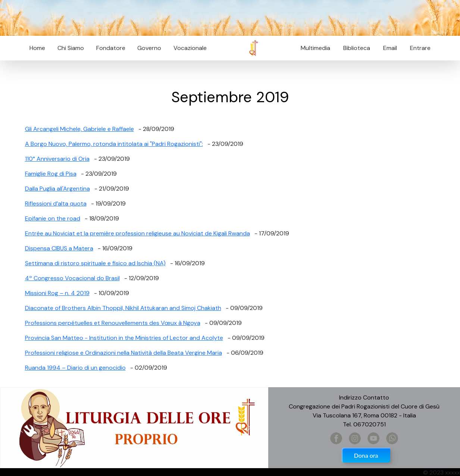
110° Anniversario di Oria (57, 159)
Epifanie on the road (53, 218)
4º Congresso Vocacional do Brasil (72, 278)
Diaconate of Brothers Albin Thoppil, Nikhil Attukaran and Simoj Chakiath (123, 308)
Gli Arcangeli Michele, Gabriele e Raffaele (79, 129)
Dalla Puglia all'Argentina (57, 189)
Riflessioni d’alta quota (56, 203)
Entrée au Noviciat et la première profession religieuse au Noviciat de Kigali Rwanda (137, 233)
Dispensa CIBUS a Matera (59, 248)
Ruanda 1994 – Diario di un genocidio (75, 368)
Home (37, 48)
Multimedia (315, 48)
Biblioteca (357, 48)
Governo (149, 48)
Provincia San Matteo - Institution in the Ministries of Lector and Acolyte (124, 338)
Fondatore (111, 48)
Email (388, 48)
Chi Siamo (71, 48)
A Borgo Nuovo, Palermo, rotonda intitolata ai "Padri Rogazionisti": (114, 144)
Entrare (420, 48)
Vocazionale (190, 48)
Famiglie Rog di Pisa (51, 174)
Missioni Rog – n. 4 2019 (57, 293)
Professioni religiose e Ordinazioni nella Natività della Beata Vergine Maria (123, 353)
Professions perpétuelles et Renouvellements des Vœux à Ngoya (113, 323)
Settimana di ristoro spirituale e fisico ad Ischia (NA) (95, 263)
